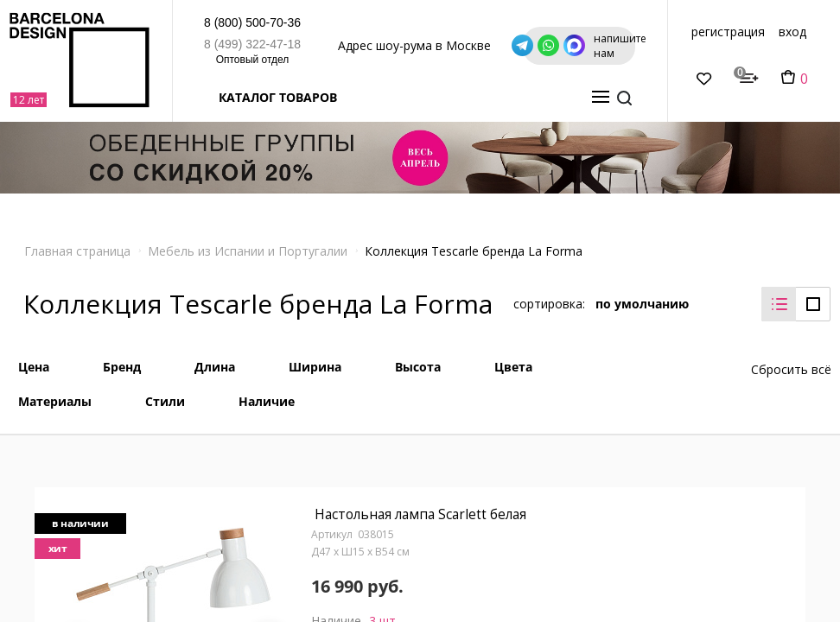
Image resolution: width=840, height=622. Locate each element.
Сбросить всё (791, 360)
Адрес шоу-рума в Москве (388, 45)
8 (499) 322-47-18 (166, 44)
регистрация (763, 32)
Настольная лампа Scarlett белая (421, 509)
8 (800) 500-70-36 (166, 22)
